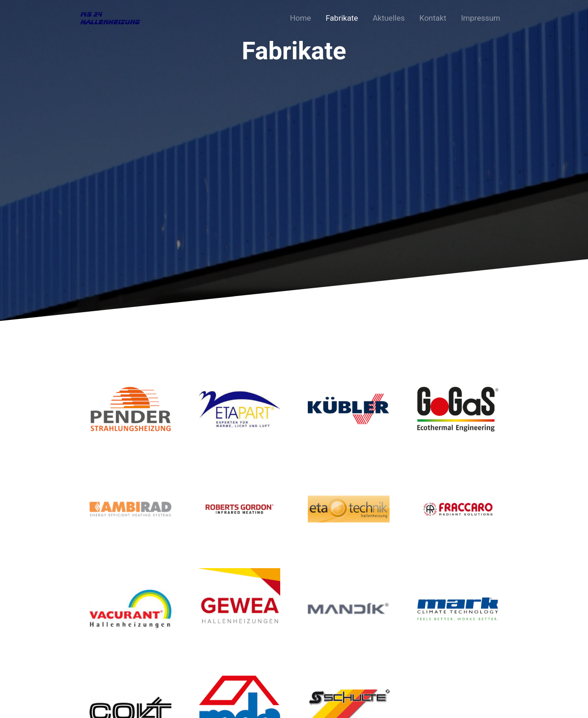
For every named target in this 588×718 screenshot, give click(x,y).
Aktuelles (389, 18)
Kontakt (433, 18)
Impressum (481, 18)
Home (300, 18)
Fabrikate (342, 18)
